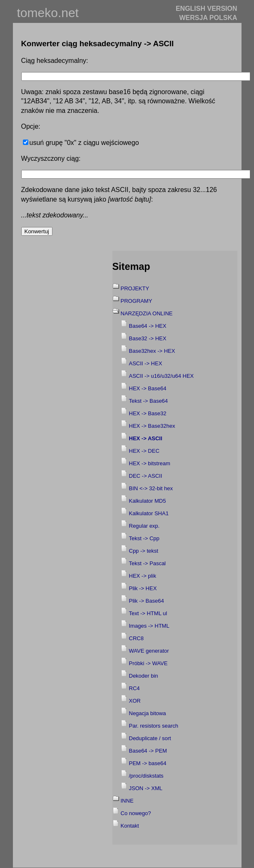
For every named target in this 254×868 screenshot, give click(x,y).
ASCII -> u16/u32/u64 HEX (162, 376)
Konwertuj (37, 231)
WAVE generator (149, 651)
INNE (127, 801)
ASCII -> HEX (146, 363)
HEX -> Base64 (148, 388)
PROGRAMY (137, 301)
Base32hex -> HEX (152, 351)
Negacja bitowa (148, 713)
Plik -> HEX (143, 588)
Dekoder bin (144, 676)
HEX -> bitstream (150, 463)
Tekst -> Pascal (148, 563)
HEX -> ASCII (146, 438)
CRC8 (136, 638)
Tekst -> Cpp (144, 538)
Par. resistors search (154, 726)
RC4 (134, 688)
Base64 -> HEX (148, 326)
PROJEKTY (135, 288)
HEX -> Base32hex (152, 426)
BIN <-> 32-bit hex (151, 488)
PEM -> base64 (148, 763)
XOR (135, 701)
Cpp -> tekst (144, 551)
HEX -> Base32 (148, 413)
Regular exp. (144, 526)
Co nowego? (136, 813)
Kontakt (130, 826)
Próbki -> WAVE (148, 663)
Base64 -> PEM (148, 751)
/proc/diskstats (146, 776)
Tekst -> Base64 (149, 401)
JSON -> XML (146, 788)
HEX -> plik (143, 576)
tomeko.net (48, 13)
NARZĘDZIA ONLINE (147, 313)
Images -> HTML (149, 626)
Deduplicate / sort (150, 738)
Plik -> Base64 (147, 601)
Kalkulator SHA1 (149, 513)
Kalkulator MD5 (148, 501)
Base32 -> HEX (148, 338)
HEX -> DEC (144, 451)
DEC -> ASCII (146, 476)
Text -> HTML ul (148, 613)
